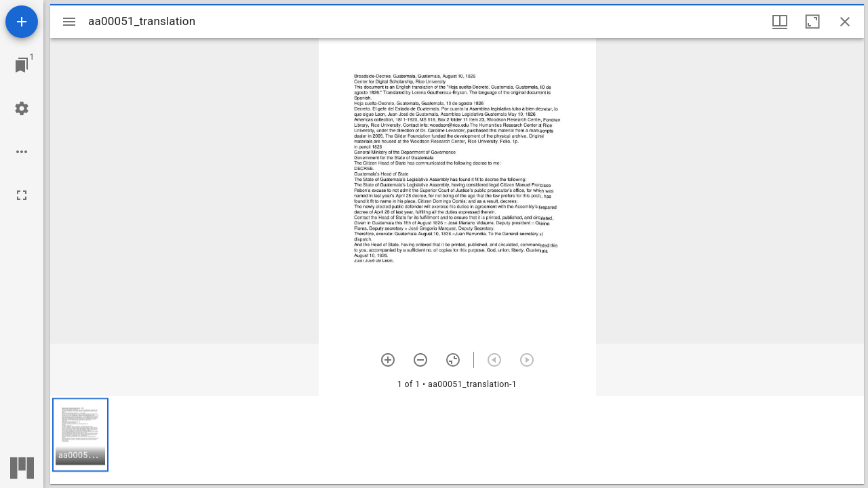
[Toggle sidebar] (69, 22)
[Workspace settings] (22, 108)
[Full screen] (22, 195)
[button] (80, 435)
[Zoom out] (420, 360)
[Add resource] (22, 22)
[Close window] (845, 22)
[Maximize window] (812, 22)
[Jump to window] (22, 65)
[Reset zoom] (453, 360)
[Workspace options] (22, 152)
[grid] (457, 440)
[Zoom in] (388, 360)
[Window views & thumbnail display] (780, 22)
